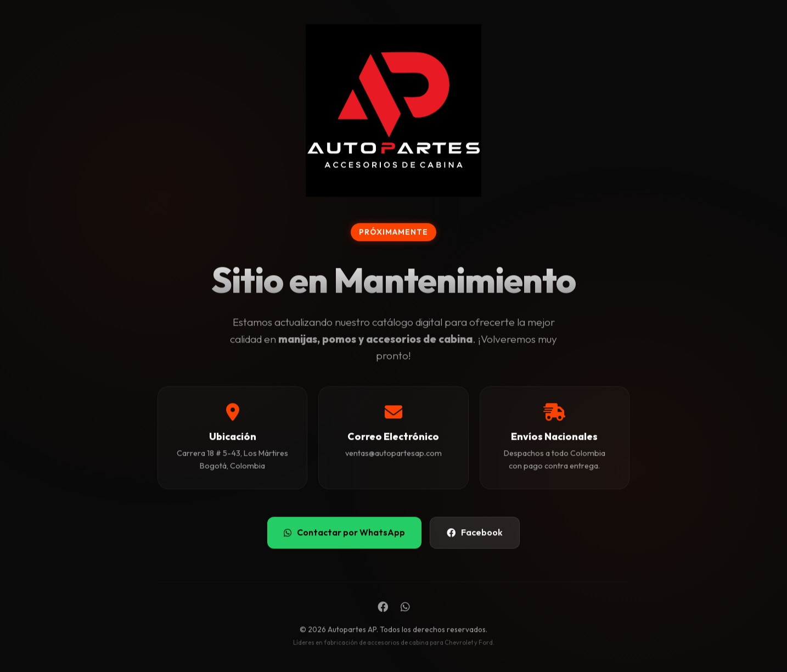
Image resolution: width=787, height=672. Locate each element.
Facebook (475, 533)
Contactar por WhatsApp (344, 533)
